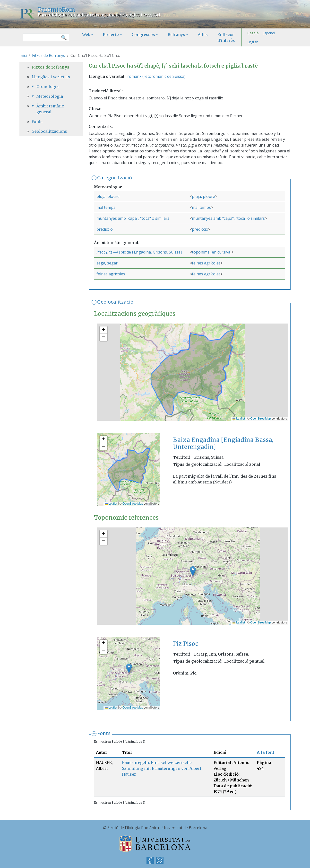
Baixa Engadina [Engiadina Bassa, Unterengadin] (223, 443)
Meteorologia (50, 96)
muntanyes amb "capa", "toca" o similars (133, 218)
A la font (266, 752)
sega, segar (107, 263)
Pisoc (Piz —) (107, 252)
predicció (105, 229)
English (253, 42)
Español (269, 33)
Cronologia (47, 87)
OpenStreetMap (261, 419)
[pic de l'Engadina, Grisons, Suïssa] (150, 252)
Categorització (115, 178)
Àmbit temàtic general (50, 109)
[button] (103, 330)
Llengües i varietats (51, 77)
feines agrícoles (206, 263)
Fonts (104, 733)
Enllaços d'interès (226, 37)
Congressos (143, 35)
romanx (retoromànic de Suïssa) (156, 76)
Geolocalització (115, 302)
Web (86, 35)
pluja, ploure (108, 196)
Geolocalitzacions (49, 131)
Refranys (176, 35)
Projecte (111, 35)
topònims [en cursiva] (212, 252)
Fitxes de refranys (50, 67)
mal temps (106, 207)
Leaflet (239, 419)
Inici (23, 55)
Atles (203, 35)
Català (253, 33)
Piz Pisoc (186, 644)
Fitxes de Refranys (49, 55)
